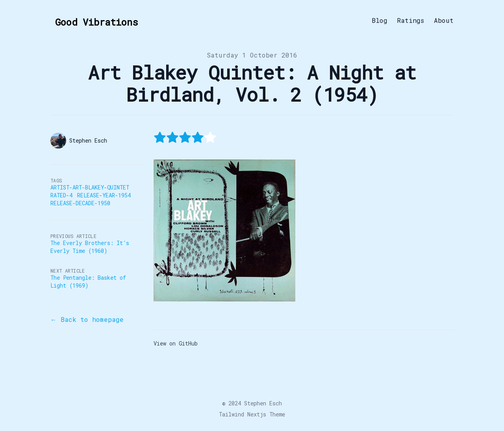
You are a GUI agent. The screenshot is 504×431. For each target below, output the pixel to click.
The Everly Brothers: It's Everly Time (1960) (90, 247)
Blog (380, 20)
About (444, 20)
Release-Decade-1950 (80, 203)
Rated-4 (61, 195)
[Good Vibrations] (94, 20)
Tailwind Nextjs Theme (252, 414)
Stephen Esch (263, 403)
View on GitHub (176, 343)
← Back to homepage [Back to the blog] (87, 319)
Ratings (411, 20)
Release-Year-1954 (104, 195)
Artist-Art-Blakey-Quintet (90, 187)
